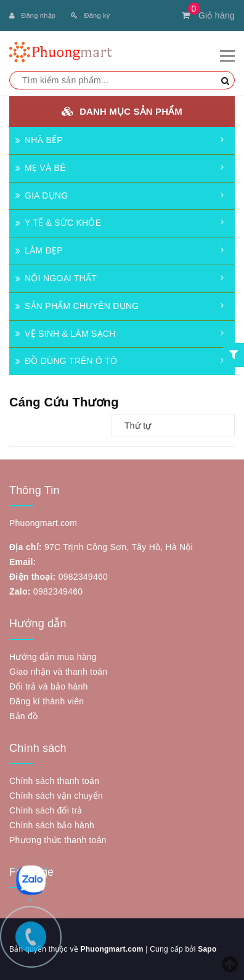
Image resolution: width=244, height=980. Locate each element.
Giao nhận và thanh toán (58, 672)
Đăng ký (90, 15)
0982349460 (83, 577)
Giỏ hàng (208, 15)
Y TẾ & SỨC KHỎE (58, 223)
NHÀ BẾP (39, 140)
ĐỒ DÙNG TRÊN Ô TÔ (66, 361)
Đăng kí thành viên (47, 701)
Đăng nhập (32, 15)
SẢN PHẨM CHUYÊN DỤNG (77, 306)
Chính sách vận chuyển (56, 796)
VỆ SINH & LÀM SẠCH (66, 334)
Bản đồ (23, 716)
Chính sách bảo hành (52, 825)
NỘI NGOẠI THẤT (56, 278)
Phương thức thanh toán (58, 840)
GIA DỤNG (42, 196)
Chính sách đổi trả (46, 810)
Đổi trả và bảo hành (49, 686)
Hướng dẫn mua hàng (53, 657)
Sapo (207, 949)
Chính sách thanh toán (54, 781)
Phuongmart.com (112, 949)
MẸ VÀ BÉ (41, 168)
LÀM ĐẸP (39, 250)
